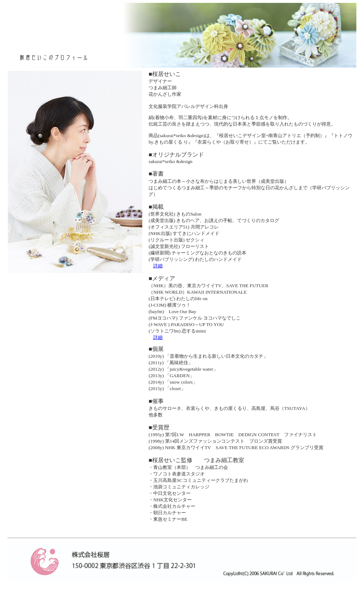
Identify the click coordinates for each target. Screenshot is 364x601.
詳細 (158, 266)
